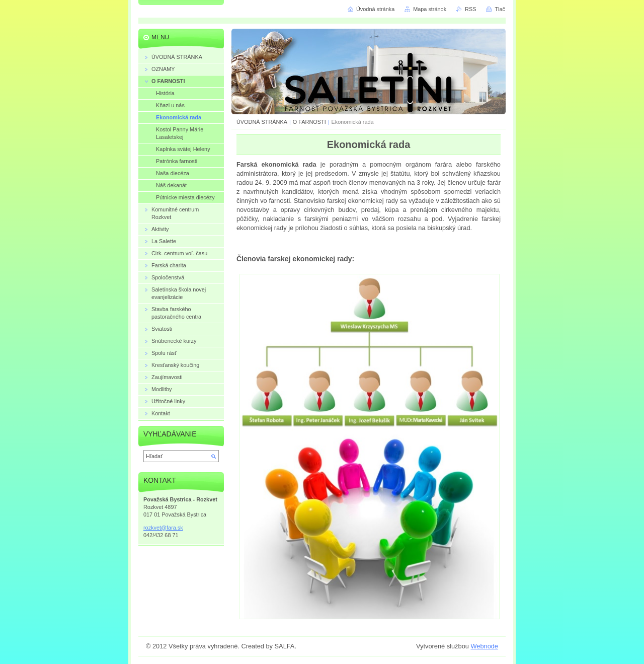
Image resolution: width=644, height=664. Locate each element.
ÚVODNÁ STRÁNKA (262, 122)
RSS (470, 9)
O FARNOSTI (309, 122)
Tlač (500, 9)
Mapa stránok (430, 9)
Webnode (484, 646)
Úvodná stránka (375, 9)
